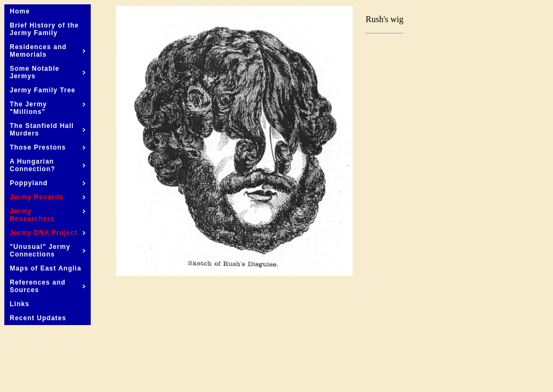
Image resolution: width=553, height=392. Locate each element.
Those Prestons (48, 147)
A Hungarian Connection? (48, 165)
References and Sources (48, 286)
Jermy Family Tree (43, 90)
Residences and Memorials (48, 51)
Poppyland (48, 183)
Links (19, 304)
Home (20, 11)
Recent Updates (38, 318)
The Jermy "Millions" (48, 108)
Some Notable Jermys (48, 72)
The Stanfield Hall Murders (48, 130)
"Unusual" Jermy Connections (48, 251)
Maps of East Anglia (46, 268)
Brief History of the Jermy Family (44, 29)
